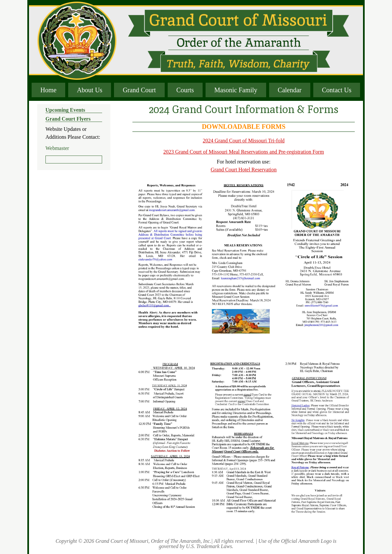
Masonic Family (236, 90)
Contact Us (336, 90)
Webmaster (57, 148)
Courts (185, 90)
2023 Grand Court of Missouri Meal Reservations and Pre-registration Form (244, 152)
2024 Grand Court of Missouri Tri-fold (243, 141)
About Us (89, 90)
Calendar (290, 90)
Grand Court (140, 90)
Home (49, 90)
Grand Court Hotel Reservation (243, 170)
